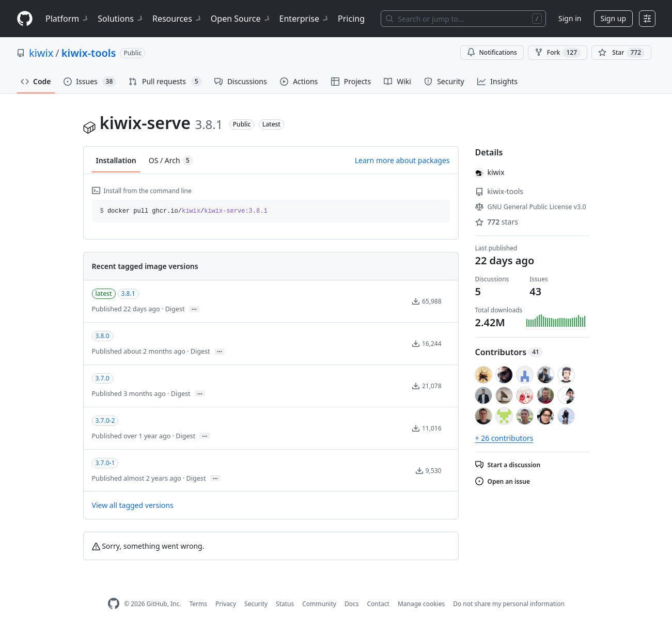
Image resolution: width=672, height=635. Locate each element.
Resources (177, 19)
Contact (378, 604)
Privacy (226, 604)
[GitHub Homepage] (114, 604)
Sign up (613, 18)
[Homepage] (25, 19)
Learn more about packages (402, 160)
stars (497, 222)
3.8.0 (103, 336)
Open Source (241, 19)
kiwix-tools (89, 53)
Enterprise (304, 19)
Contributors (509, 352)
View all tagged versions (133, 505)
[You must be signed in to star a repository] (621, 53)
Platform (67, 19)
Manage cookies (421, 604)
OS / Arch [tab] (171, 161)
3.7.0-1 (105, 463)
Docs (352, 604)
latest (104, 293)
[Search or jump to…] (463, 19)
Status (285, 604)
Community (319, 604)
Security (256, 604)
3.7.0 (103, 378)
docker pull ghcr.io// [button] (184, 211)
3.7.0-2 (105, 420)
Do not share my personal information (509, 604)
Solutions (121, 19)
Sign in (570, 18)
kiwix (41, 53)
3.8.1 (128, 293)
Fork (558, 53)
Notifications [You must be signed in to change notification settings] (492, 52)
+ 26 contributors (504, 438)
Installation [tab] (116, 160)
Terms (198, 604)
